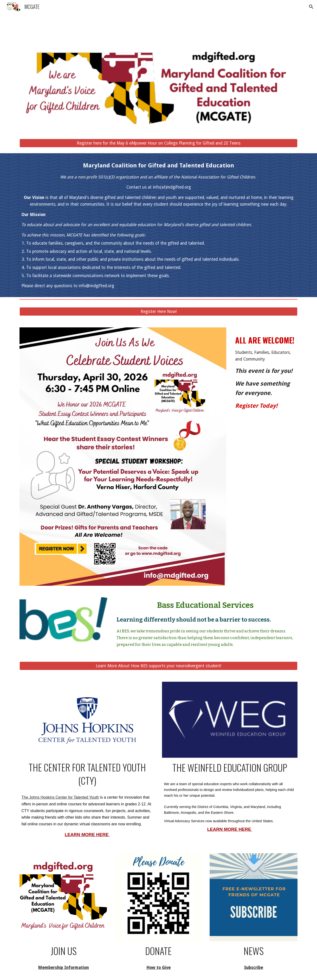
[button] (311, 7)
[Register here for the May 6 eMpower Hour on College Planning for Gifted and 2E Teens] (158, 143)
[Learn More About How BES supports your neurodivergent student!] (158, 666)
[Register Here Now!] (158, 312)
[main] (158, 225)
